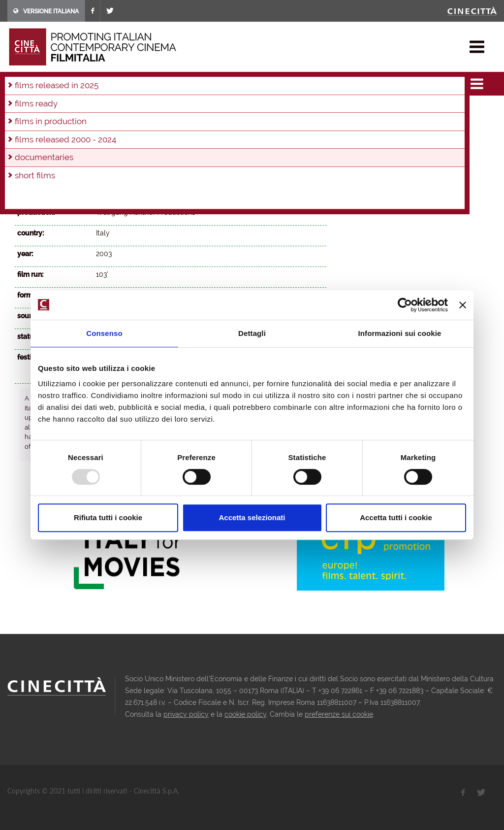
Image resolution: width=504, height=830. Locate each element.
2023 (115, 109)
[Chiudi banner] (463, 305)
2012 (45, 123)
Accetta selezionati (252, 517)
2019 (199, 109)
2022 (136, 109)
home (16, 81)
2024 (94, 109)
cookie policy (245, 714)
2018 (220, 109)
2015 (283, 109)
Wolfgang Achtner (126, 192)
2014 (303, 109)
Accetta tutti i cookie (396, 517)
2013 (24, 123)
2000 (302, 123)
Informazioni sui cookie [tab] (400, 333)
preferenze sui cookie (339, 714)
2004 (145, 81)
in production (38, 109)
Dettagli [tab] (252, 333)
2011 (65, 123)
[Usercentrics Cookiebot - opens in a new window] (405, 305)
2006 (173, 123)
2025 (73, 109)
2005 (194, 123)
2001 (281, 123)
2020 (178, 109)
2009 (107, 123)
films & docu (53, 81)
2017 (241, 109)
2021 (157, 109)
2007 (151, 123)
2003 (238, 123)
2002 (259, 123)
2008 (129, 123)
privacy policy (186, 714)
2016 (262, 109)
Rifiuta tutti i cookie (108, 517)
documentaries (105, 81)
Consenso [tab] (104, 333)
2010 (86, 123)
